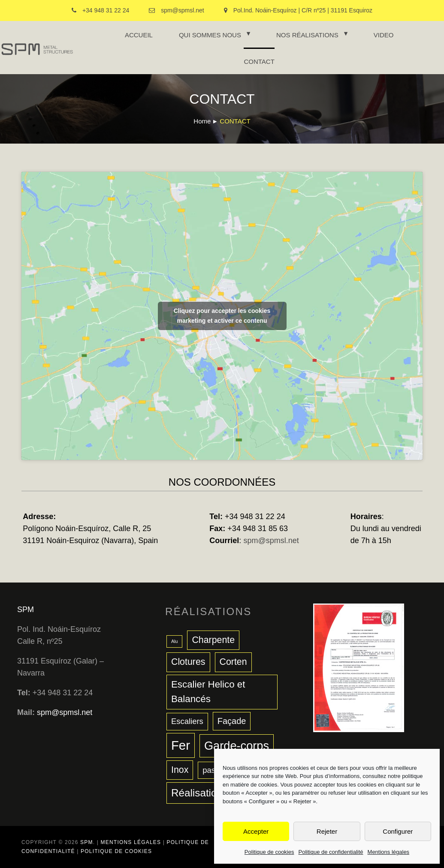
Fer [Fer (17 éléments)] (181, 745)
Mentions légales (389, 852)
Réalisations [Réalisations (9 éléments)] (199, 793)
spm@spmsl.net (271, 541)
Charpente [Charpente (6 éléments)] (213, 640)
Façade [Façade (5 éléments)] (232, 721)
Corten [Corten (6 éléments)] (233, 662)
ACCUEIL (139, 35)
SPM (26, 610)
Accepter (256, 831)
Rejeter (327, 831)
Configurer (398, 831)
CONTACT (259, 62)
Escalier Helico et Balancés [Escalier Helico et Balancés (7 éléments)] (208, 692)
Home (202, 121)
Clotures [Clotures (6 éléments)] (188, 662)
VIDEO (384, 35)
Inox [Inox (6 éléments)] (180, 770)
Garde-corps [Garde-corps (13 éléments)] (237, 746)
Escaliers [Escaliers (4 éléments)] (187, 721)
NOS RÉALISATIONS (307, 35)
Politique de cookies (269, 852)
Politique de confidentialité (331, 852)
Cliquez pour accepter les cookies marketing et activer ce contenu (222, 316)
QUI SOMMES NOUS (210, 35)
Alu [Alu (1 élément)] (174, 641)
